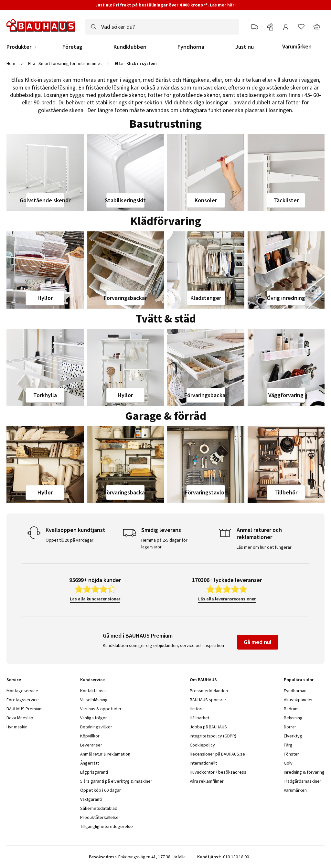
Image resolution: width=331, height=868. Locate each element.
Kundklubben (130, 47)
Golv (288, 763)
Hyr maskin (17, 727)
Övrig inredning (286, 298)
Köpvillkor (90, 736)
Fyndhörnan (295, 691)
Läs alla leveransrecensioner (227, 599)
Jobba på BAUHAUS (208, 727)
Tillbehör (286, 492)
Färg (288, 745)
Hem (11, 63)
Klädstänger (206, 298)
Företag (72, 47)
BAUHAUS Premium (25, 709)
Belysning (293, 718)
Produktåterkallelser (100, 817)
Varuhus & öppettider (101, 709)
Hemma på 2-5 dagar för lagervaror (164, 543)
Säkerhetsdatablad (99, 808)
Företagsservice (23, 700)
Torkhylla (45, 395)
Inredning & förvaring (304, 772)
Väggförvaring (286, 395)
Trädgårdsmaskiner (303, 781)
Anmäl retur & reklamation (105, 754)
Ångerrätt (90, 763)
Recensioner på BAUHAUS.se (217, 754)
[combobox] (162, 27)
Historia (197, 709)
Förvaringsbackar (125, 298)
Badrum (291, 709)
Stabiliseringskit (125, 200)
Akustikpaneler (298, 700)
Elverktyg (293, 736)
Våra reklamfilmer (207, 781)
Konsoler (206, 200)
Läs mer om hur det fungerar (264, 547)
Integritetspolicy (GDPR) (213, 736)
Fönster (291, 754)
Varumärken (297, 46)
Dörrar (290, 727)
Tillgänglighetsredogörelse (107, 826)
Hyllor (45, 298)
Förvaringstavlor (206, 492)
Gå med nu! (258, 642)
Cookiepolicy (202, 745)
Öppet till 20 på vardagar (69, 540)
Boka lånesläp (20, 718)
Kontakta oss (93, 691)
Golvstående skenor (45, 200)
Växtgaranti (91, 799)
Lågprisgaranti (94, 772)
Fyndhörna (191, 47)
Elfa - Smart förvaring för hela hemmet (65, 63)
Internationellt (203, 763)
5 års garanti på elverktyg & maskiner (116, 781)
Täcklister (286, 200)
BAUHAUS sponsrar (208, 700)
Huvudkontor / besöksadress (218, 772)
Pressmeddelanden (209, 691)
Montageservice (22, 691)
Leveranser (91, 745)
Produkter (19, 47)
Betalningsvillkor (96, 727)
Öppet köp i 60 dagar (101, 790)
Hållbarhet (200, 718)
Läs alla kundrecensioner (95, 599)
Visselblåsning (94, 700)
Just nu (245, 47)
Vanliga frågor (94, 718)
